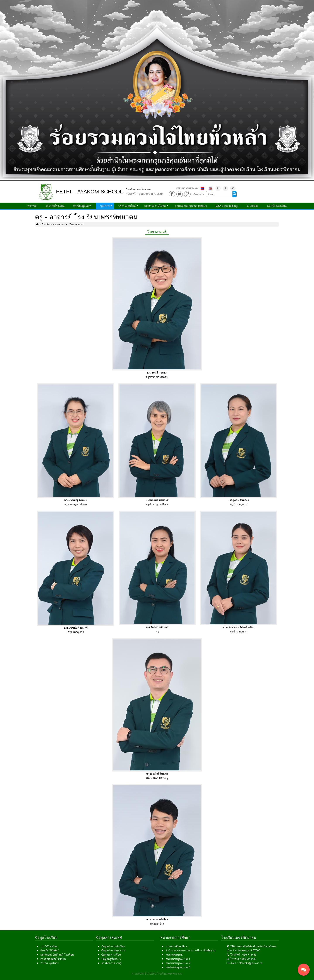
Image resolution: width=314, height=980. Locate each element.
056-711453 (249, 955)
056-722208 (249, 959)
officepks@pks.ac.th (250, 963)
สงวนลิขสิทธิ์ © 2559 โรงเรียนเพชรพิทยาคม (157, 974)
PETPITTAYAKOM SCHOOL (89, 192)
